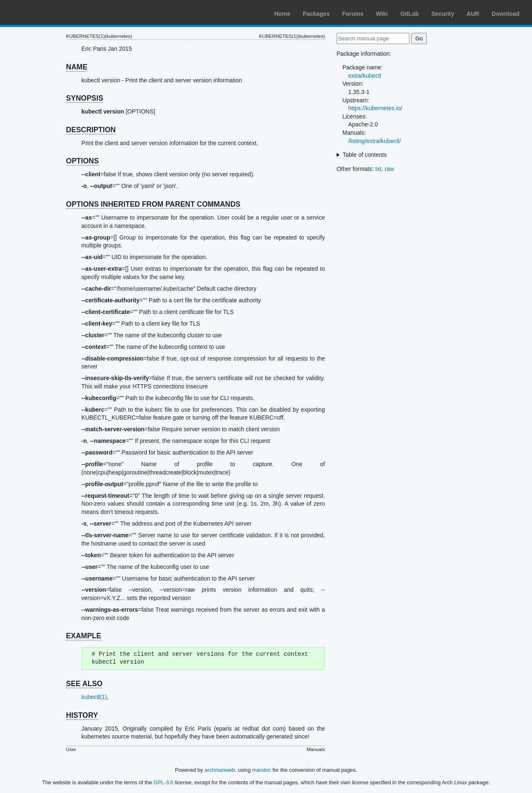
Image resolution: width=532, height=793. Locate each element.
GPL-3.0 (163, 782)
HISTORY (82, 715)
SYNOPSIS (85, 98)
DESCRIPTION (91, 130)
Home (282, 14)
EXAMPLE (84, 636)
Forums (353, 14)
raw (390, 169)
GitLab (409, 14)
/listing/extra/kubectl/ (375, 141)
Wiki (382, 14)
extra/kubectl (365, 76)
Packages (316, 14)
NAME (77, 67)
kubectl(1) (94, 697)
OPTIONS (83, 161)
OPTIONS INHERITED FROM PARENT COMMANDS (153, 204)
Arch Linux (46, 12)
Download (506, 14)
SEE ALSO (84, 684)
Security (443, 14)
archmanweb (220, 770)
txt (378, 169)
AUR (473, 14)
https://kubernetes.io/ (375, 108)
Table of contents (365, 155)
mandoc (262, 770)
